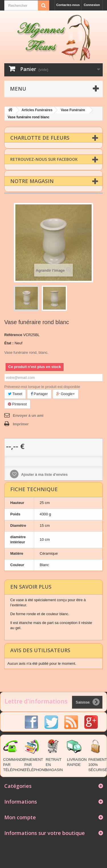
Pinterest (17, 404)
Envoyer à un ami (28, 415)
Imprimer (21, 424)
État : (9, 343)
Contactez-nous (68, 5)
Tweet (15, 394)
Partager (39, 394)
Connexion (92, 5)
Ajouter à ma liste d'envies (44, 474)
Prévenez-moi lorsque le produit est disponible (42, 386)
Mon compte (20, 817)
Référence (13, 335)
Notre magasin (32, 181)
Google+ (66, 394)
